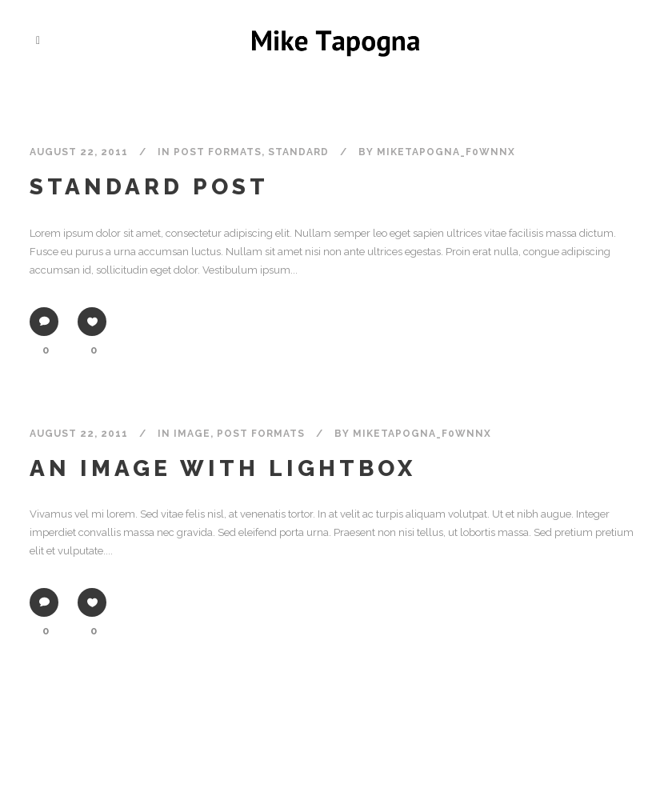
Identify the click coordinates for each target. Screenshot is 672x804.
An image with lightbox (223, 468)
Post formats (218, 152)
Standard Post (149, 187)
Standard (298, 152)
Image (192, 434)
